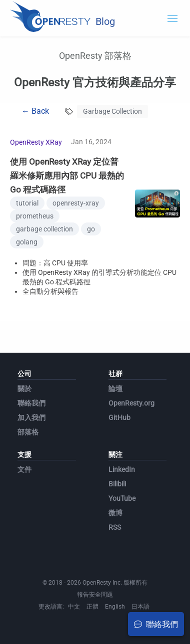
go (91, 229)
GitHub (119, 418)
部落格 (28, 432)
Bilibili (117, 484)
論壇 (115, 389)
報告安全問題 (95, 595)
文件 (24, 469)
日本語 (140, 607)
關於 (24, 389)
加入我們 (31, 418)
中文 (74, 607)
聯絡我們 (31, 403)
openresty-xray (76, 203)
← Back (35, 111)
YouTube (122, 498)
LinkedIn (122, 469)
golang (27, 242)
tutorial (27, 203)
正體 (92, 607)
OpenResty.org (131, 403)
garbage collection (44, 229)
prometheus (35, 216)
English (115, 607)
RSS (115, 527)
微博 (115, 513)
